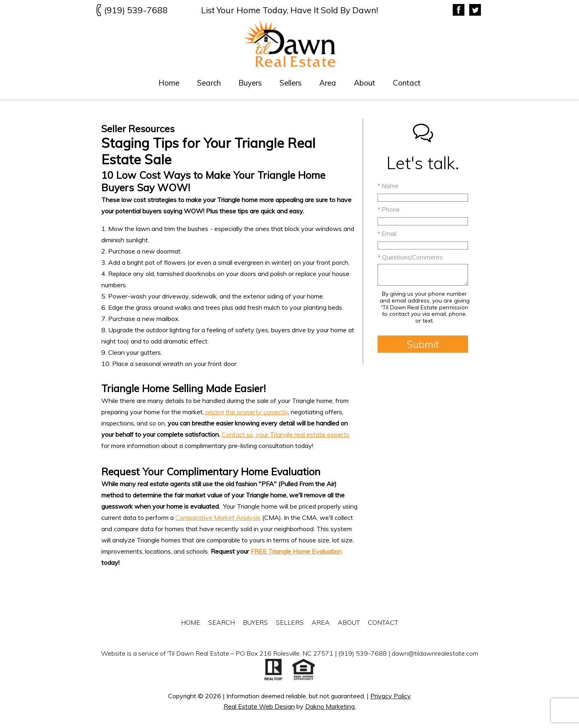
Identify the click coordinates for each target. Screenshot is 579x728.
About (364, 83)
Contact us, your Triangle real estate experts (285, 434)
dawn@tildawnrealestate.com (435, 653)
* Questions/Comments (410, 257)
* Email (387, 234)
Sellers (291, 83)
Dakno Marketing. (331, 706)
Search (209, 83)
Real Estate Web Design (259, 706)
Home (169, 83)
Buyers (250, 83)
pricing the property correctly (247, 412)
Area (328, 83)
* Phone (389, 210)
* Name (388, 186)
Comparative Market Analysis (218, 517)
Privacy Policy (391, 696)
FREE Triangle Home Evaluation (296, 551)
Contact (407, 83)
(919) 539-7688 (362, 653)
